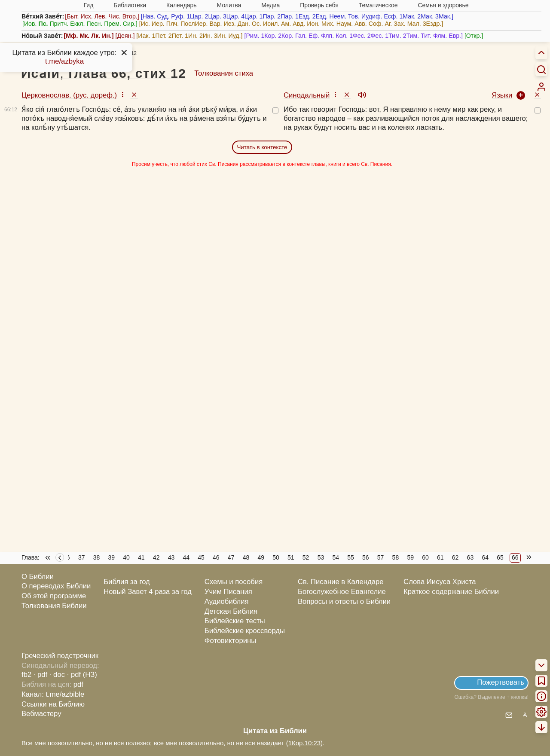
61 (440, 557)
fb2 (26, 675)
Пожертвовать (501, 682)
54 (336, 557)
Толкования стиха (224, 73)
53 (321, 557)
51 (291, 557)
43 (171, 557)
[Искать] (541, 69)
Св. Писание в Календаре (341, 582)
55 (351, 557)
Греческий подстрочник (60, 656)
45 (201, 557)
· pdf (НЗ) (82, 675)
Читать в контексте (262, 147)
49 (261, 557)
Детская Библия (231, 611)
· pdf (40, 675)
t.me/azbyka (64, 61)
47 (231, 557)
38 (97, 557)
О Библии (38, 577)
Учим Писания (228, 592)
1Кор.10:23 (304, 743)
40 (126, 557)
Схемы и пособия (234, 582)
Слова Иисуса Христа (440, 582)
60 (425, 557)
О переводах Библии (56, 586)
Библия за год (127, 582)
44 (186, 557)
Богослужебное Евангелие (342, 592)
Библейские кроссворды (245, 631)
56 (366, 557)
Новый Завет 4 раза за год (148, 592)
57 (381, 557)
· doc (57, 675)
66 (515, 557)
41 (141, 557)
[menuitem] (541, 87)
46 (216, 557)
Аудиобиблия (227, 601)
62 (455, 557)
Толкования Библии (54, 606)
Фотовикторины (230, 641)
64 (485, 557)
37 (82, 557)
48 (246, 557)
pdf (78, 684)
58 (396, 557)
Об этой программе (54, 596)
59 (410, 557)
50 (276, 557)
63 (471, 557)
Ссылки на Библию (53, 704)
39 (111, 557)
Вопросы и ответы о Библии (344, 601)
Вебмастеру (41, 714)
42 (156, 557)
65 (500, 557)
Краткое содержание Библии (451, 592)
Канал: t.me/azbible (53, 694)
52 (306, 557)
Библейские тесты (235, 621)
